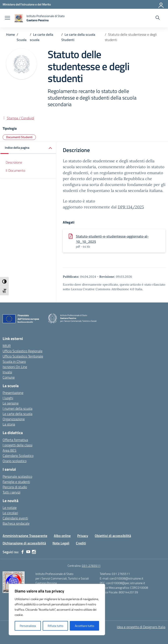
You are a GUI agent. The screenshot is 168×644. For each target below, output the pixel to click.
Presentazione (13, 393)
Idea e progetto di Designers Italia (141, 627)
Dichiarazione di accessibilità (24, 543)
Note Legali (61, 543)
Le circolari (10, 513)
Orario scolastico (15, 461)
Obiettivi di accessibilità (113, 536)
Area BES (10, 450)
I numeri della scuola (17, 408)
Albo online (62, 536)
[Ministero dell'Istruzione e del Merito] (27, 4)
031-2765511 (91, 566)
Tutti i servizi (11, 492)
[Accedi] (161, 4)
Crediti (81, 543)
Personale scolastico (17, 476)
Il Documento (15, 170)
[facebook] (23, 552)
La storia (9, 424)
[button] (28, 148)
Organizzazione (14, 419)
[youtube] (28, 552)
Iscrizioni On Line (15, 367)
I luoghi (8, 398)
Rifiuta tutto (55, 626)
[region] (57, 610)
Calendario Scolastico (18, 456)
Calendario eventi (15, 518)
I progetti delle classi (17, 445)
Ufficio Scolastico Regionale (23, 351)
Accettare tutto (84, 626)
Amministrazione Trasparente (25, 536)
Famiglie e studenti (16, 482)
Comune (9, 377)
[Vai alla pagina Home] (10, 34)
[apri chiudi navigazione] (7, 18)
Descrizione (14, 162)
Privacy (83, 536)
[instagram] (34, 552)
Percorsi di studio (15, 487)
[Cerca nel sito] (158, 18)
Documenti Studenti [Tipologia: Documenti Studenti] (19, 137)
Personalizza (28, 626)
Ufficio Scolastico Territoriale (23, 356)
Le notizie (10, 508)
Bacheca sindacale (16, 523)
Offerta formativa (15, 440)
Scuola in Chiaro (14, 361)
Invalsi (7, 372)
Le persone (11, 403)
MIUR (7, 346)
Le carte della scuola (17, 414)
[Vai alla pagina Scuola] (22, 40)
